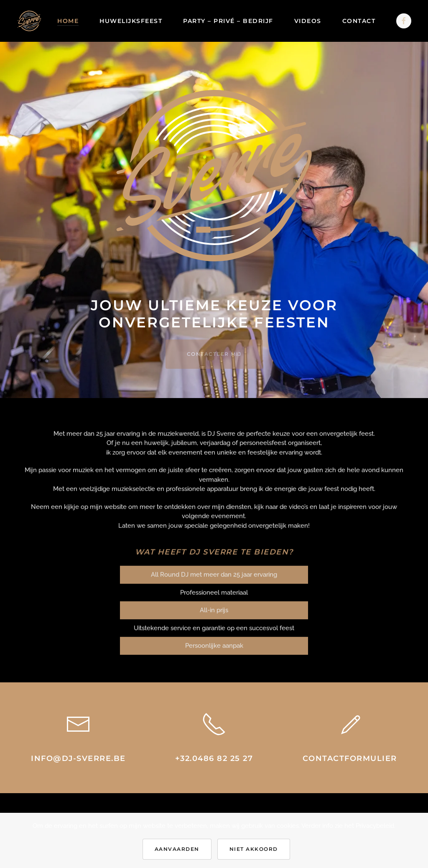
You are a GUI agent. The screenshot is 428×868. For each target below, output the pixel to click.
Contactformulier (350, 758)
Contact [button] (359, 21)
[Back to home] (29, 21)
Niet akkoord (254, 849)
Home (68, 21)
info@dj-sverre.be (78, 758)
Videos (308, 21)
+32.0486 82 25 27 (214, 758)
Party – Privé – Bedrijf (228, 21)
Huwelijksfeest (131, 21)
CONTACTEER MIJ (214, 354)
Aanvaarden (177, 849)
